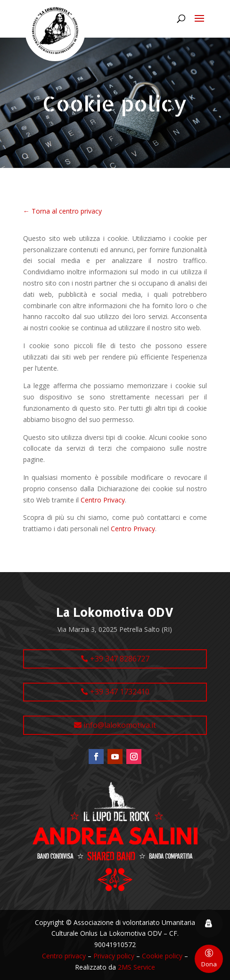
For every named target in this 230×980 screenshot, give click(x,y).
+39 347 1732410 (120, 692)
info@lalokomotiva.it (120, 725)
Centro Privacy (103, 500)
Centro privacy (64, 956)
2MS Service (136, 967)
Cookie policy (162, 956)
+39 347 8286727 (120, 659)
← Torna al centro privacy (62, 211)
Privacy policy (114, 956)
